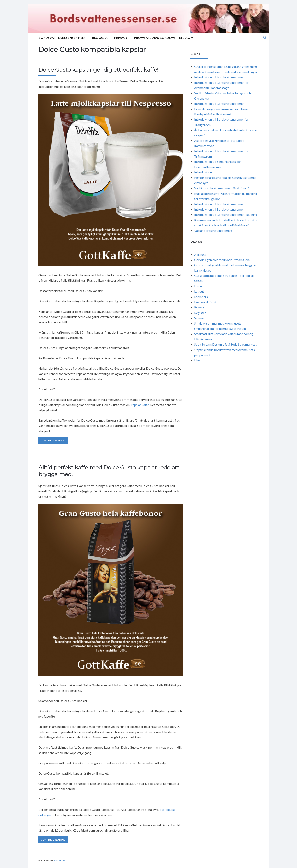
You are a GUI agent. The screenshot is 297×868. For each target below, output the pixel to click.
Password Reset (205, 302)
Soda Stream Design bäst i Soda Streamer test (225, 344)
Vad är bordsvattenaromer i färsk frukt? (222, 188)
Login (198, 286)
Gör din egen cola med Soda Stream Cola (222, 260)
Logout (199, 291)
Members (201, 297)
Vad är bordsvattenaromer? (213, 230)
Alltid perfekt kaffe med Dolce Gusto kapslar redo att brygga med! (109, 471)
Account (200, 255)
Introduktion (203, 172)
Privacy (121, 38)
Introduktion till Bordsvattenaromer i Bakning (226, 214)
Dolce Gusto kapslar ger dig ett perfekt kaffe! (98, 70)
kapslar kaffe (140, 405)
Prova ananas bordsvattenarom (164, 38)
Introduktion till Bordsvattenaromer (219, 77)
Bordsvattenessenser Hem (62, 38)
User (198, 360)
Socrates (60, 860)
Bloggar (100, 38)
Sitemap (200, 318)
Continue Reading (53, 440)
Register (200, 313)
